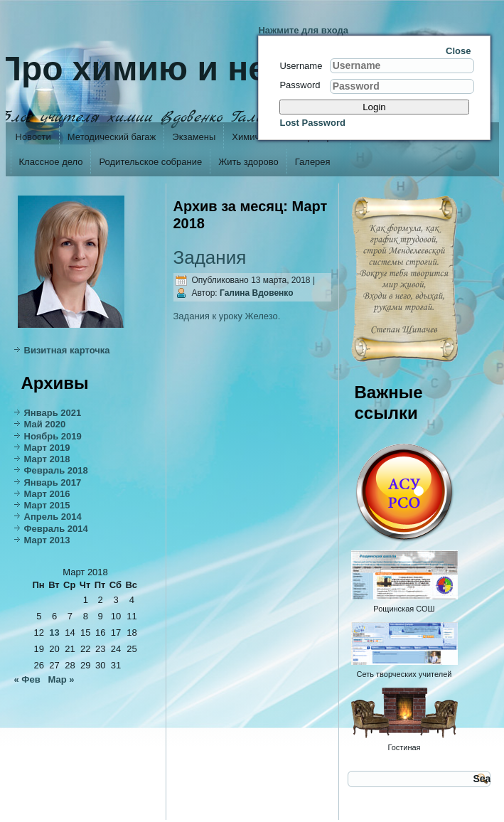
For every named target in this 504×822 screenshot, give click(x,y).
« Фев (27, 679)
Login (374, 107)
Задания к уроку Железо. (227, 316)
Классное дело (51, 162)
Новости (33, 137)
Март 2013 (47, 540)
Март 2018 (47, 459)
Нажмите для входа (303, 30)
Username (301, 66)
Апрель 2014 (53, 517)
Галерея (313, 162)
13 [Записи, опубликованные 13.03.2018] (54, 632)
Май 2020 (45, 424)
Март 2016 (47, 494)
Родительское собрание (150, 162)
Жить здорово (248, 162)
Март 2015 (47, 505)
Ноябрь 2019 (53, 436)
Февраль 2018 (56, 470)
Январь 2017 (53, 482)
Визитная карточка (67, 350)
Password (300, 85)
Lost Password (312, 123)
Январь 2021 (53, 413)
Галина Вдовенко (257, 293)
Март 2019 (47, 448)
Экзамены (194, 137)
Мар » (61, 679)
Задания (210, 257)
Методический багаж (112, 137)
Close (458, 51)
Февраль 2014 (56, 529)
